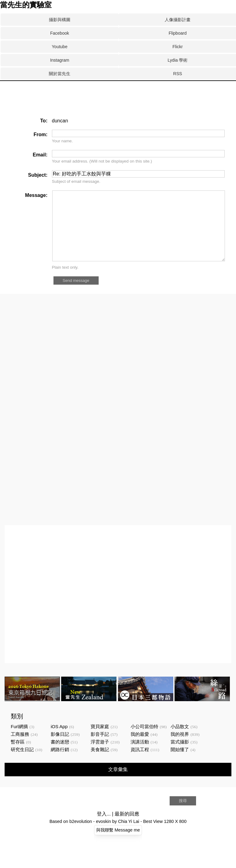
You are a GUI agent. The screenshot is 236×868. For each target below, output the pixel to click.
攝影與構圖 (60, 20)
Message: (36, 195)
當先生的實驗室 (26, 5)
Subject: (38, 175)
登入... (104, 828)
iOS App (59, 740)
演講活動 (140, 756)
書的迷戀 (60, 756)
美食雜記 (100, 763)
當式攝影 (180, 756)
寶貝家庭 (100, 740)
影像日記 (60, 748)
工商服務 (20, 748)
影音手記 (100, 748)
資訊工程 (140, 763)
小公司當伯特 (144, 740)
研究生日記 (22, 763)
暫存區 (18, 756)
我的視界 (180, 748)
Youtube (60, 47)
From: (40, 134)
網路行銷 (60, 763)
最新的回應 (127, 828)
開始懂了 (180, 763)
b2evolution (81, 835)
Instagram (60, 60)
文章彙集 (118, 783)
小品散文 (180, 740)
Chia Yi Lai (129, 835)
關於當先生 (60, 74)
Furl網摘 (19, 740)
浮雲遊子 (100, 756)
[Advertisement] (112, 104)
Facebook (59, 33)
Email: (40, 155)
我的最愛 (140, 748)
